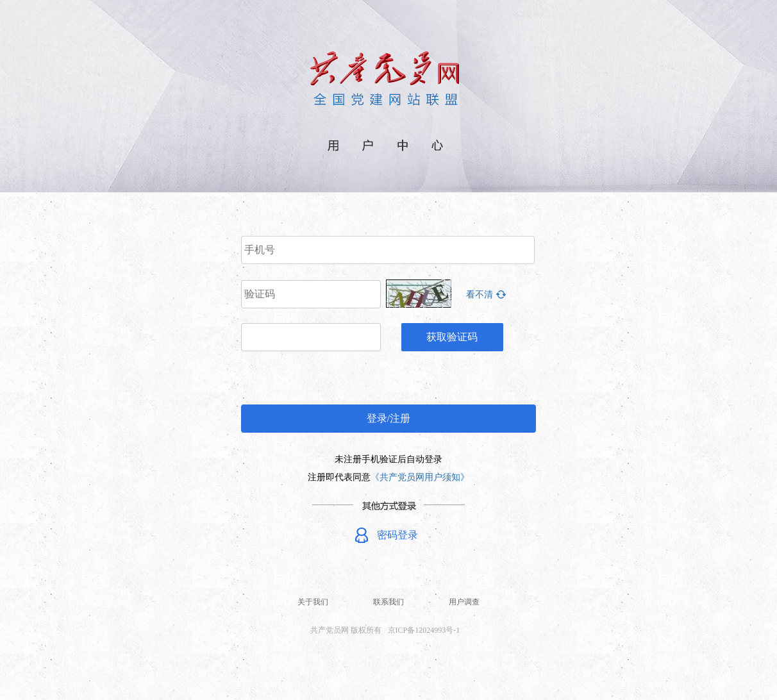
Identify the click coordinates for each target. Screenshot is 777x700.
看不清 (480, 295)
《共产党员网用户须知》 (420, 477)
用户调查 (464, 602)
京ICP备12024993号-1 (424, 630)
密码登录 (397, 535)
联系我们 (388, 602)
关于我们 (313, 602)
